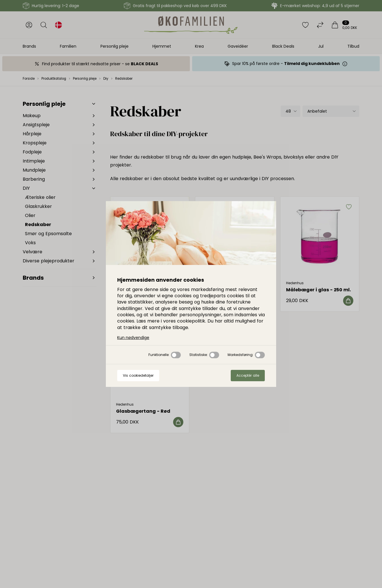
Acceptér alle (248, 375)
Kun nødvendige (133, 338)
